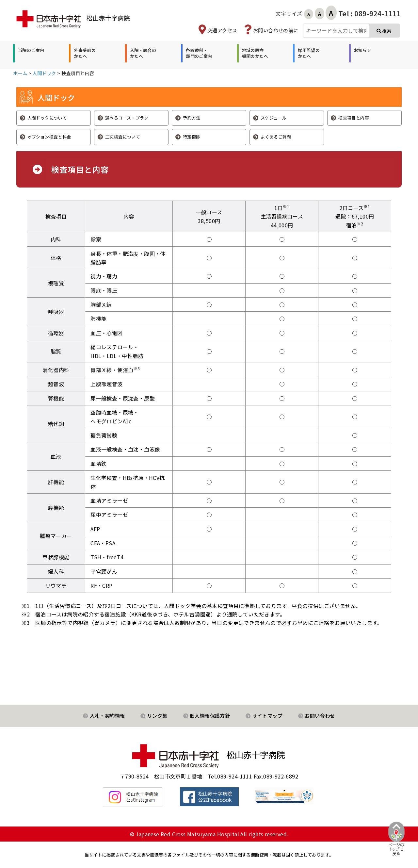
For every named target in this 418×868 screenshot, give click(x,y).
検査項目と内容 (354, 118)
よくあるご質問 (276, 137)
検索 (384, 31)
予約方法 (192, 118)
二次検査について (123, 137)
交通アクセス (222, 30)
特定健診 (192, 137)
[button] (30, 53)
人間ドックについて (47, 118)
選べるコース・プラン (127, 118)
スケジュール (273, 118)
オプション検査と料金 (49, 137)
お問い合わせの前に (276, 30)
